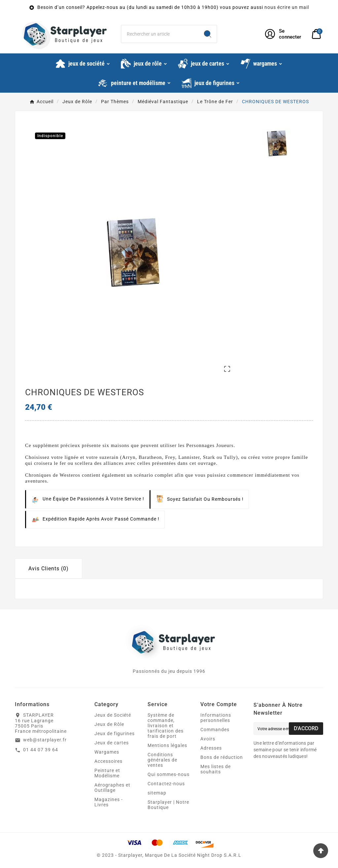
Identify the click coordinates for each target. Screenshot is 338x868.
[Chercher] (160, 34)
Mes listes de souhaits (216, 769)
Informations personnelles (216, 718)
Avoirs (208, 739)
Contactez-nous (166, 784)
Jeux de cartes (112, 743)
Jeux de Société (113, 715)
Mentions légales (167, 745)
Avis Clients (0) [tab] (49, 569)
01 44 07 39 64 (41, 750)
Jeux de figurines (115, 733)
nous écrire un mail (287, 7)
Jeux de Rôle (109, 724)
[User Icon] (284, 34)
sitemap (157, 793)
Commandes (215, 730)
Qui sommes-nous (169, 774)
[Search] (208, 34)
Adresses (211, 748)
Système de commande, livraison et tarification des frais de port (166, 726)
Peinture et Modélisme (107, 773)
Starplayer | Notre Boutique (168, 805)
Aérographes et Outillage (112, 788)
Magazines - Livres (109, 802)
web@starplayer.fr (45, 740)
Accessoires (108, 761)
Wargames (107, 752)
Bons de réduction (222, 757)
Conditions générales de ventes (162, 760)
